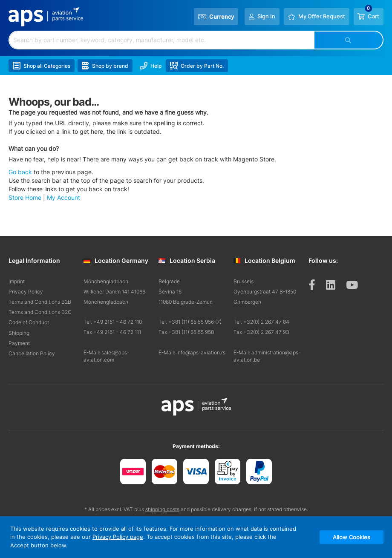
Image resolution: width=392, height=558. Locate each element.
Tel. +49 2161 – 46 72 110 (113, 322)
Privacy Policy (26, 292)
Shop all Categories (42, 66)
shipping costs (162, 509)
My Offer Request (321, 17)
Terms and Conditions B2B (40, 302)
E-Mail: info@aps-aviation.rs (192, 352)
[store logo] (46, 17)
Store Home (25, 198)
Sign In (266, 17)
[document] (196, 537)
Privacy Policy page (118, 537)
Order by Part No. (197, 66)
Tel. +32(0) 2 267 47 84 (261, 322)
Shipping (19, 333)
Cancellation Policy (32, 353)
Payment (19, 343)
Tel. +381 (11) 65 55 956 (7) (190, 322)
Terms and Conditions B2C (40, 312)
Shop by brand (105, 66)
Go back (20, 172)
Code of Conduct (29, 322)
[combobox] (162, 40)
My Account (63, 198)
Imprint (17, 281)
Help (151, 66)
